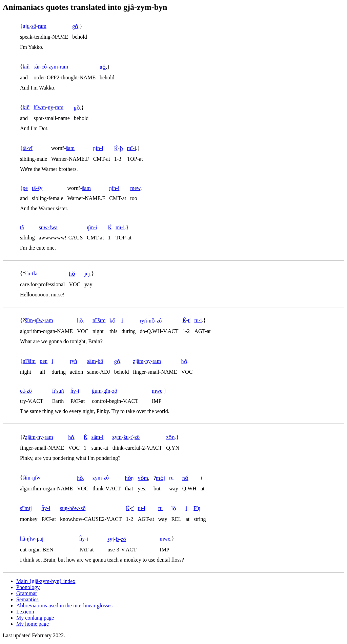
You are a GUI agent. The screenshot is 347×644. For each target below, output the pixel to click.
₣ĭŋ (197, 508)
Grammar (27, 593)
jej (87, 274)
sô (34, 26)
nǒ (185, 478)
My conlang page (35, 618)
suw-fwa (48, 227)
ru (171, 478)
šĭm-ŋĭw (32, 478)
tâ (22, 227)
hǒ (72, 274)
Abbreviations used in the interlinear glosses (64, 606)
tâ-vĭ (28, 148)
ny (50, 107)
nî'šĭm (99, 320)
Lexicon (25, 612)
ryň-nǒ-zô (151, 321)
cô (44, 67)
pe (25, 188)
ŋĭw (39, 320)
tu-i (198, 320)
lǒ (173, 509)
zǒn (170, 437)
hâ (23, 539)
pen (44, 361)
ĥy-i (75, 391)
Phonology (28, 587)
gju (26, 26)
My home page (33, 624)
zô (115, 391)
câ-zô (26, 391)
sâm (91, 361)
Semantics (27, 599)
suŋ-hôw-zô (73, 508)
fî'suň (58, 391)
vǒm (143, 478)
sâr (37, 67)
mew (135, 188)
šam (70, 148)
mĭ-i (132, 148)
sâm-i (98, 437)
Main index (46, 581)
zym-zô (101, 478)
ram (42, 26)
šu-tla (32, 274)
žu (126, 437)
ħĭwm (40, 107)
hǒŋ (129, 478)
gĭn (107, 391)
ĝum (97, 391)
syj (111, 539)
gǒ (75, 26)
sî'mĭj (26, 508)
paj (40, 539)
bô (100, 361)
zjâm (138, 361)
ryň (73, 361)
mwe (157, 391)
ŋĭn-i (98, 148)
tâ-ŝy (37, 188)
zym (53, 67)
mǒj (160, 478)
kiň (26, 67)
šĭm (29, 320)
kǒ (113, 321)
